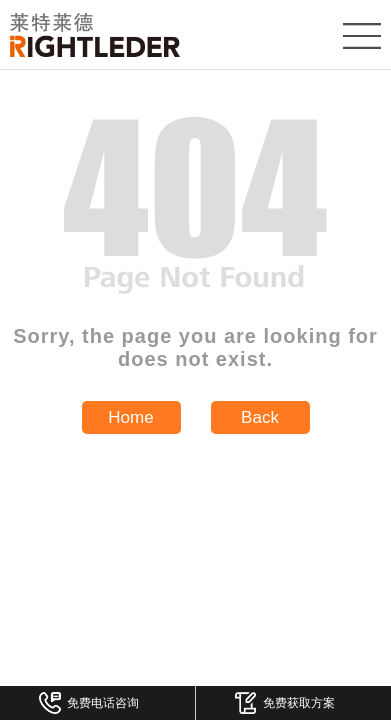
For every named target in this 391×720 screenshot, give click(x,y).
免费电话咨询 (89, 703)
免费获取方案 (285, 703)
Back (260, 417)
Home (130, 417)
